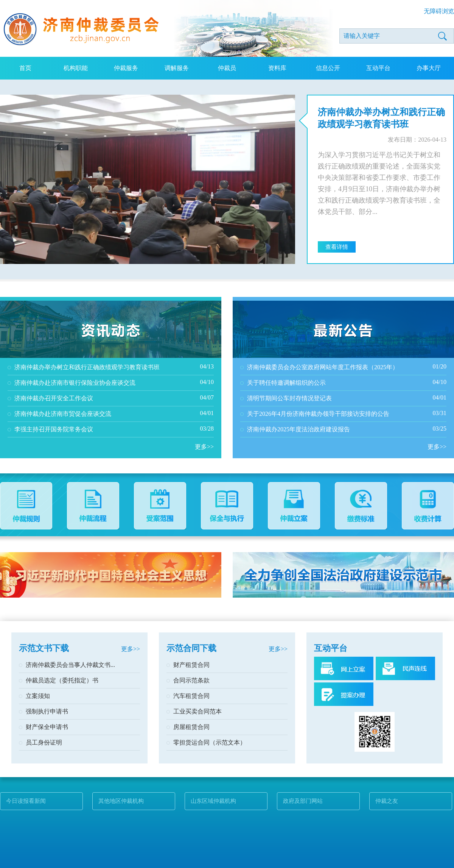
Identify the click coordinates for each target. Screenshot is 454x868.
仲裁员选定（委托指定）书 (62, 680)
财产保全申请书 (47, 727)
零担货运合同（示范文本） (210, 742)
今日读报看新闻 (26, 801)
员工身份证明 (44, 742)
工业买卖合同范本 (197, 711)
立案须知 (38, 696)
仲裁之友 (387, 801)
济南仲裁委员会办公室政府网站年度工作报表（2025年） (323, 367)
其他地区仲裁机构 (121, 801)
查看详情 (337, 247)
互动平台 (378, 68)
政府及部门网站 (303, 801)
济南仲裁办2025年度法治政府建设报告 (299, 429)
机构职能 (76, 68)
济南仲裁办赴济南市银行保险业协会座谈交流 (75, 383)
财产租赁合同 (191, 665)
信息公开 (328, 68)
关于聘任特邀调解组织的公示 (286, 383)
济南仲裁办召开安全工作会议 (54, 398)
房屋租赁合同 (191, 727)
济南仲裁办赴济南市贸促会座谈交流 (63, 414)
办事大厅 (429, 68)
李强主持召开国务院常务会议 (54, 429)
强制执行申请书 (47, 711)
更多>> (204, 447)
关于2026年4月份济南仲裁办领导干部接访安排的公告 (318, 414)
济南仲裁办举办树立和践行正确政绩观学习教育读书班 (381, 118)
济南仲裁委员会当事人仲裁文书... (70, 665)
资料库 (277, 68)
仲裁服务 (126, 68)
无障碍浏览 (439, 11)
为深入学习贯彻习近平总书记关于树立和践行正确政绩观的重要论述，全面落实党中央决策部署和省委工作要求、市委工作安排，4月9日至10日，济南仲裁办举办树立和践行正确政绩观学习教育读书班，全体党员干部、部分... (379, 183)
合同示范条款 (191, 680)
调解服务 (177, 68)
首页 (25, 68)
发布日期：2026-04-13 (417, 140)
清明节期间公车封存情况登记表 (289, 398)
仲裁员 (227, 68)
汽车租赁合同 (191, 696)
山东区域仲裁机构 (213, 801)
